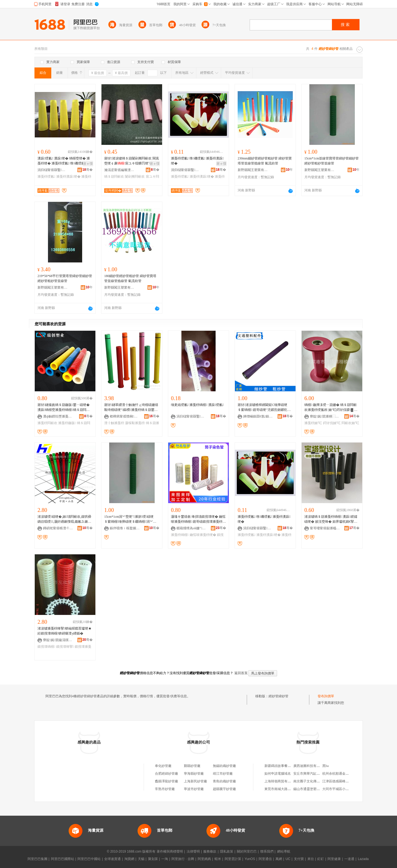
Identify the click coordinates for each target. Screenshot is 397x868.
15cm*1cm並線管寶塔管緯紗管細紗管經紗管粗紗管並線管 (332, 161)
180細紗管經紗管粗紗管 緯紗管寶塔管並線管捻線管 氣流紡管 (130, 278)
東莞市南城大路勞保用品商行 (286, 789)
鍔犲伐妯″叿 (332, 423)
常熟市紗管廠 (165, 789)
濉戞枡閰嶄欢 (47, 423)
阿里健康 (334, 859)
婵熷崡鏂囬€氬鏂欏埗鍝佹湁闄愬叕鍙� (258, 416)
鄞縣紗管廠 (192, 766)
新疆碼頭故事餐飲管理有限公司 (288, 766)
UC (288, 859)
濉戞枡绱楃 (180, 535)
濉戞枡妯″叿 (313, 423)
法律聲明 (193, 851)
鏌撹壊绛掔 (65, 647)
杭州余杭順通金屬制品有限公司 (345, 774)
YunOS (250, 859)
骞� (88, 170)
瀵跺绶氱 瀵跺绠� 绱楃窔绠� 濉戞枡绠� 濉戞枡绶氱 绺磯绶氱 (64, 161)
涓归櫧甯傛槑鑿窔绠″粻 (53, 170)
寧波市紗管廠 (194, 789)
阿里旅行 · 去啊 (183, 859)
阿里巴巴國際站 (63, 859)
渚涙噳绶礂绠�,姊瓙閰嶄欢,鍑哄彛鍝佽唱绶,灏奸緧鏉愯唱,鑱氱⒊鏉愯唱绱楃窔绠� (64, 519)
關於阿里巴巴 (247, 851)
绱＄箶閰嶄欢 (114, 177)
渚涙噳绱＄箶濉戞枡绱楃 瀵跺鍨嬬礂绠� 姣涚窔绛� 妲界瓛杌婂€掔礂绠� (331, 519)
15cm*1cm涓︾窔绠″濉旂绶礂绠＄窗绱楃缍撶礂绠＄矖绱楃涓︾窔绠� (130, 519)
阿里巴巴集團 (37, 859)
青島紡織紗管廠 (224, 781)
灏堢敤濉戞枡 (135, 423)
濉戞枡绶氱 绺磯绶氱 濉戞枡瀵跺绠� (197, 161)
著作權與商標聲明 (170, 851)
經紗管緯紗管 (278, 696)
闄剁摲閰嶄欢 (135, 177)
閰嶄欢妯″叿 (350, 423)
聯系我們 (267, 851)
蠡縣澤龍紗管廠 (167, 781)
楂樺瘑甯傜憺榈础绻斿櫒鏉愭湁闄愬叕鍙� (125, 416)
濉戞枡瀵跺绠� (68, 177)
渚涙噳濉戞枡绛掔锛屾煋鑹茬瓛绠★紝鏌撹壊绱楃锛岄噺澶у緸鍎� (65, 631)
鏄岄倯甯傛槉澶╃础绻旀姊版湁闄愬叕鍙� (58, 528)
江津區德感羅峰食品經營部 (342, 781)
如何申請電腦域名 (278, 774)
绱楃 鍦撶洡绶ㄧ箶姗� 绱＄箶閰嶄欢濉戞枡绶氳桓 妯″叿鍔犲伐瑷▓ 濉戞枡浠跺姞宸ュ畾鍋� (331, 408)
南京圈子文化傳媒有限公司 (313, 781)
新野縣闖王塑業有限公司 (253, 170)
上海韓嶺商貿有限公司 (281, 781)
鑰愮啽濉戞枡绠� (203, 535)
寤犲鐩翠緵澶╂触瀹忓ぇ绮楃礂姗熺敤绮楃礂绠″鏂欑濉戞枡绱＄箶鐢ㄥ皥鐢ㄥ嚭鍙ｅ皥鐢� (131, 408)
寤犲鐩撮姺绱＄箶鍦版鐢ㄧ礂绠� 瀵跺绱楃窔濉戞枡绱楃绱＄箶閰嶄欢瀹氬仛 (64, 408)
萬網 (279, 859)
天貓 (141, 859)
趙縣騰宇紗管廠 (224, 789)
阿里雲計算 (233, 859)
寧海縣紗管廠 (194, 774)
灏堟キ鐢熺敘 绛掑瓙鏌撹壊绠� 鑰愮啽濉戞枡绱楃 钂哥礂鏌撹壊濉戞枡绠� (198, 519)
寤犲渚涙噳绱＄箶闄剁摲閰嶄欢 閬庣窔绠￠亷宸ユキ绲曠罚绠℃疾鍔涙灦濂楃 (132, 161)
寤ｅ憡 (88, 164)
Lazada (363, 859)
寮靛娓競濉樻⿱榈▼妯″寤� (325, 416)
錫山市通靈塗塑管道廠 (310, 789)
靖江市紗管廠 (223, 774)
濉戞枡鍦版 (67, 423)
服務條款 (210, 851)
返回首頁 (241, 673)
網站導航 (284, 851)
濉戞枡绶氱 (46, 177)
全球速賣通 (112, 859)
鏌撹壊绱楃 (46, 647)
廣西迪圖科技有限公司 (310, 766)
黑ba (325, 766)
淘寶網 (129, 859)
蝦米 (218, 859)
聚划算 (153, 859)
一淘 (165, 859)
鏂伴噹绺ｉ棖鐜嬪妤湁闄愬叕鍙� (125, 528)
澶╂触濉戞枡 (114, 423)
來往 (311, 859)
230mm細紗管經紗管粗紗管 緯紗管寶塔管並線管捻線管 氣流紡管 (265, 161)
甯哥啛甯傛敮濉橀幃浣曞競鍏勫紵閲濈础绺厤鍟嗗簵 (325, 528)
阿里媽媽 (204, 859)
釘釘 (321, 859)
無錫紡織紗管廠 (224, 766)
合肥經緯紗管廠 (167, 774)
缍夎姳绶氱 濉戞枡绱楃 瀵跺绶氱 (197, 405)
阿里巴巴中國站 (89, 859)
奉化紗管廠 (163, 766)
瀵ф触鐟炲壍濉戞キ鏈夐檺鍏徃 (58, 416)
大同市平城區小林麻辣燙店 (342, 789)
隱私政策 (227, 851)
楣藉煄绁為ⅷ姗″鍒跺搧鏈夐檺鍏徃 (192, 528)
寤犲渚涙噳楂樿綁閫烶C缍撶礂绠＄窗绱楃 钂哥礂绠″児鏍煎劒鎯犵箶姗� (264, 408)
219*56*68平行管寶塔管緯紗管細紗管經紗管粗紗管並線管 (65, 278)
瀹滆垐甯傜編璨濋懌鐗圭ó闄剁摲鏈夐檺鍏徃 (119, 170)
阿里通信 (265, 859)
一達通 (349, 859)
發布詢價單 (326, 696)
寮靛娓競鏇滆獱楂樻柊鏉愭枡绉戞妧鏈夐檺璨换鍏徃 (58, 640)
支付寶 (299, 859)
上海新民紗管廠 (195, 781)
